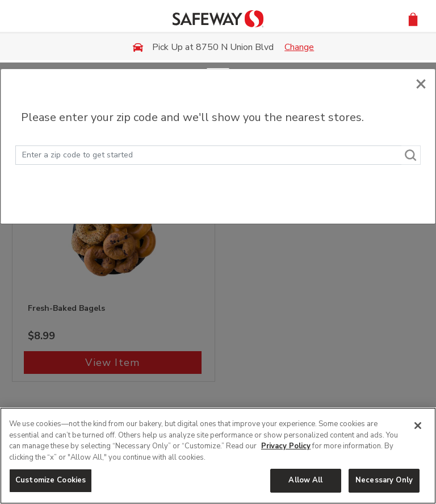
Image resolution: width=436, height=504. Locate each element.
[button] (413, 18)
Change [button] (299, 47)
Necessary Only (384, 480)
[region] (218, 456)
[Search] (411, 155)
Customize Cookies (51, 480)
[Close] (421, 81)
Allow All (305, 480)
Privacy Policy (286, 446)
